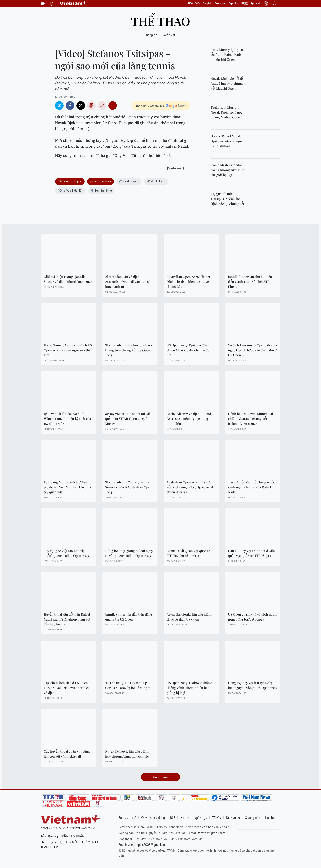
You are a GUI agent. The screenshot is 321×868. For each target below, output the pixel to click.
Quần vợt (169, 35)
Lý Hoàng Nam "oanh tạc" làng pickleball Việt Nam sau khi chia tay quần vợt (67, 487)
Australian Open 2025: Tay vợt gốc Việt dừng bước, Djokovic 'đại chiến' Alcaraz (191, 487)
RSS (173, 817)
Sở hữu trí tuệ (127, 817)
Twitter (81, 106)
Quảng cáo (252, 817)
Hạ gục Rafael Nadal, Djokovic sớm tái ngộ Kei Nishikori (226, 141)
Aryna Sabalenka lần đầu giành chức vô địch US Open (190, 617)
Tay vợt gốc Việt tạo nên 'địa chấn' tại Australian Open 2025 (66, 553)
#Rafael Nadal (156, 181)
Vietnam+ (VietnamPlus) (73, 3)
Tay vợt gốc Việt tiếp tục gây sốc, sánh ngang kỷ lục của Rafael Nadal (252, 487)
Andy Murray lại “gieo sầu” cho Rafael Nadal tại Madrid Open (227, 55)
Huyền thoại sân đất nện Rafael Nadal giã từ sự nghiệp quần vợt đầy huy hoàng (67, 619)
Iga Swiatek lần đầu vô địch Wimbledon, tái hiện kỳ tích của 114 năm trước (67, 419)
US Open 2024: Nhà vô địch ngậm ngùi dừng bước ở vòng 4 (253, 617)
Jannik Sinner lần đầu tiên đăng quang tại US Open (129, 617)
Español (233, 3)
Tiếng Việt (194, 3)
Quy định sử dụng (153, 817)
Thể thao (160, 21)
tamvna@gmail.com (212, 833)
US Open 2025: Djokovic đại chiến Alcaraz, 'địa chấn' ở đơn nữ (189, 350)
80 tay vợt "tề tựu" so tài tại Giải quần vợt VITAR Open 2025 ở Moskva (128, 419)
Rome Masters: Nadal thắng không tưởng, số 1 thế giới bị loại (229, 170)
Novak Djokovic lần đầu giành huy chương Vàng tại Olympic (127, 754)
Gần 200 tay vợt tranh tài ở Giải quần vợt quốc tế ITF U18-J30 (251, 553)
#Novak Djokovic (101, 181)
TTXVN (217, 817)
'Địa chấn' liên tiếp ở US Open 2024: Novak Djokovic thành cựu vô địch (68, 688)
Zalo (59, 106)
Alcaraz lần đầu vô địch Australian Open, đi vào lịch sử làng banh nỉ (128, 282)
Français (220, 3)
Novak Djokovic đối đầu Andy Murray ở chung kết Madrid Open (228, 83)
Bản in (91, 106)
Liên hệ (270, 817)
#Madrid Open (129, 181)
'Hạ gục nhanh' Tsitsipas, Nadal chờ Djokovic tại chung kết (227, 199)
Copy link (102, 106)
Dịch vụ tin (233, 817)
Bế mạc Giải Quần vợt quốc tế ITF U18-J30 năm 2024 (188, 553)
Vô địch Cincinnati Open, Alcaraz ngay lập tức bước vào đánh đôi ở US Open (253, 350)
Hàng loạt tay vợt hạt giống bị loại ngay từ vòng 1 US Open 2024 (253, 685)
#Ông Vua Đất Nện (70, 190)
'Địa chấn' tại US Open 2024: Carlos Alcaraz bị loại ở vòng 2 (128, 685)
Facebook (70, 106)
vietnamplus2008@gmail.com (148, 844)
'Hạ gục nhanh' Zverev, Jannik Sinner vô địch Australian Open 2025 (128, 487)
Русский (256, 3)
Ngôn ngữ (200, 817)
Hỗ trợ (184, 817)
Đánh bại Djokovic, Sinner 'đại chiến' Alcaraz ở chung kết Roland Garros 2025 (251, 419)
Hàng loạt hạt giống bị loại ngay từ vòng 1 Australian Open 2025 (129, 553)
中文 (244, 3)
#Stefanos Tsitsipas (70, 181)
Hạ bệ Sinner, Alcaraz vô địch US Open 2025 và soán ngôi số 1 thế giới (68, 350)
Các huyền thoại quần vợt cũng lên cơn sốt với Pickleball (67, 754)
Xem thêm (160, 777)
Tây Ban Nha (101, 190)
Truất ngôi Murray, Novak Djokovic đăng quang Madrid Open (226, 112)
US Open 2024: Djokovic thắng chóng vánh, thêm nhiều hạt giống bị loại (189, 688)
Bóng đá (152, 35)
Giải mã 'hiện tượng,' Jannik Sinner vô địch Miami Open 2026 (68, 279)
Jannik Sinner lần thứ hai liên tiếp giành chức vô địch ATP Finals (250, 282)
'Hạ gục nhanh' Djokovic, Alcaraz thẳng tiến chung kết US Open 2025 (129, 350)
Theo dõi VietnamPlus (150, 106)
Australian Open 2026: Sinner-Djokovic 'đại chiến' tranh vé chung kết (189, 282)
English (207, 3)
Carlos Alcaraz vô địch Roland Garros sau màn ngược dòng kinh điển (189, 419)
